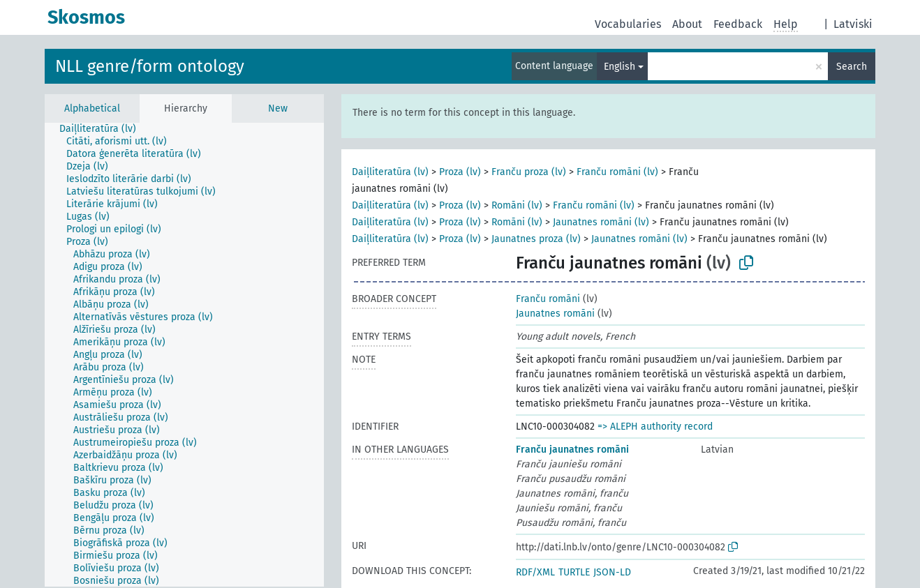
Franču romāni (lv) (617, 172)
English (619, 67)
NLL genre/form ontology (150, 66)
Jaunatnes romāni (555, 314)
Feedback (738, 24)
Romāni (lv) (517, 205)
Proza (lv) (460, 172)
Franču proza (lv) (529, 172)
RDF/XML (535, 572)
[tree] (184, 355)
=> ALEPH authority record (655, 427)
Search (852, 67)
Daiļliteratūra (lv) (390, 172)
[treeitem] (104, 129)
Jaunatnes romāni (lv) (601, 222)
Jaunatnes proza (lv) (536, 239)
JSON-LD (612, 572)
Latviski (853, 24)
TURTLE (574, 572)
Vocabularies (628, 24)
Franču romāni (548, 299)
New (278, 108)
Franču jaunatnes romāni (572, 450)
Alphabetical (92, 108)
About (687, 24)
